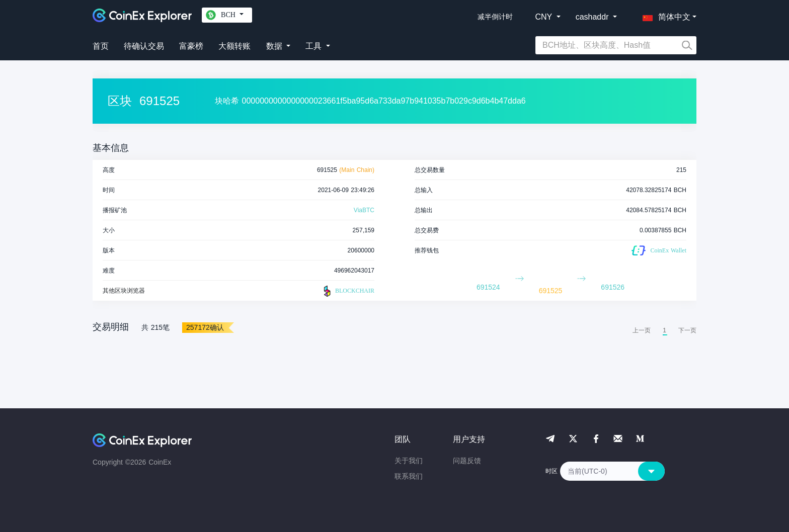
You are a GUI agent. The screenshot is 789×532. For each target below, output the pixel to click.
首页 (101, 46)
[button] (664, 15)
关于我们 (409, 461)
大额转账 (234, 46)
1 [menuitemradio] (664, 330)
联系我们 (409, 476)
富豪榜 (191, 46)
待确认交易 (144, 46)
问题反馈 (467, 461)
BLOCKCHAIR (348, 291)
